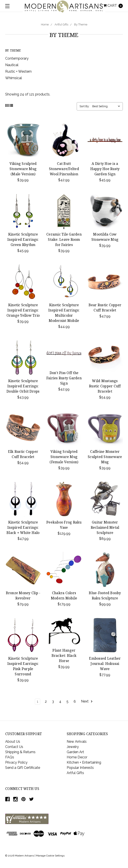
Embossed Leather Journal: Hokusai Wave (105, 664)
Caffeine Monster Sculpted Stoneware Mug (105, 457)
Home (45, 24)
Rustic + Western (18, 71)
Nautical (12, 65)
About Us (13, 742)
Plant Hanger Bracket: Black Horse (64, 656)
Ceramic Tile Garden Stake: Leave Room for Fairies (64, 239)
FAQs (10, 757)
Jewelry (73, 747)
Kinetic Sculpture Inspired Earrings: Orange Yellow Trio (23, 310)
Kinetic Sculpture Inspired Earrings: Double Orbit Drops (23, 386)
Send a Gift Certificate (23, 768)
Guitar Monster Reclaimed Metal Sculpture (105, 527)
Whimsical (14, 78)
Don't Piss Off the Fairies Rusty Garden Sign (64, 378)
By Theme (81, 24)
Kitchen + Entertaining (84, 762)
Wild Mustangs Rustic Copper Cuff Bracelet (105, 386)
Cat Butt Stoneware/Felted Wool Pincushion (64, 169)
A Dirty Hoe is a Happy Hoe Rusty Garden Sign (105, 169)
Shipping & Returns (20, 752)
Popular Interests (80, 768)
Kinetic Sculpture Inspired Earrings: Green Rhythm (23, 239)
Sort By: (84, 106)
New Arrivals (77, 742)
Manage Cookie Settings (50, 856)
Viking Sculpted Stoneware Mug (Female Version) (64, 457)
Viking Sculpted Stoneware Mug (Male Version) (23, 169)
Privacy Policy (16, 762)
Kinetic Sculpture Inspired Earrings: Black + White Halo (23, 527)
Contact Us (14, 747)
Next (87, 701)
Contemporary (17, 58)
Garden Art (75, 752)
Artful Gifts (61, 24)
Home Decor (77, 757)
